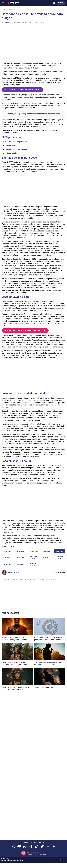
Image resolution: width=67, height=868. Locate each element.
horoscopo (6, 579)
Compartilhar (58, 572)
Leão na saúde (11, 153)
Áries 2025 (7, 551)
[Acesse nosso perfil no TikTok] (36, 847)
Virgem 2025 (7, 557)
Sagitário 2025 (46, 557)
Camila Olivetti (8, 22)
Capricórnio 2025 (60, 557)
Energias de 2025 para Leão (16, 142)
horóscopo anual (30, 579)
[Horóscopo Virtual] (19, 3)
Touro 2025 (20, 551)
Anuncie (63, 860)
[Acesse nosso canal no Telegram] (31, 847)
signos (52, 579)
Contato (56, 860)
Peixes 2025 (20, 564)
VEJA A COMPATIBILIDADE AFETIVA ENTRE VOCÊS (25, 331)
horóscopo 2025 (17, 579)
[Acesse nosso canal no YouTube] (19, 847)
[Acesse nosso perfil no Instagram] (13, 847)
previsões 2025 (43, 579)
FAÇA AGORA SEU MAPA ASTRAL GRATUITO (23, 90)
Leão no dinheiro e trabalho (16, 149)
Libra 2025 (20, 557)
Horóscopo (11, 9)
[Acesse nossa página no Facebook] (48, 847)
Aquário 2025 (7, 564)
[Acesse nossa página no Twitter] (42, 847)
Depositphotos (20, 861)
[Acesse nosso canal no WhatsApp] (25, 847)
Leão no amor (10, 145)
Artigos (4, 9)
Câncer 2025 (47, 551)
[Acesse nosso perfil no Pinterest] (54, 847)
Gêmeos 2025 (33, 551)
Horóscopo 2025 (33, 564)
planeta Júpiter (32, 63)
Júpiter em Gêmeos (36, 213)
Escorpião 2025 (33, 557)
